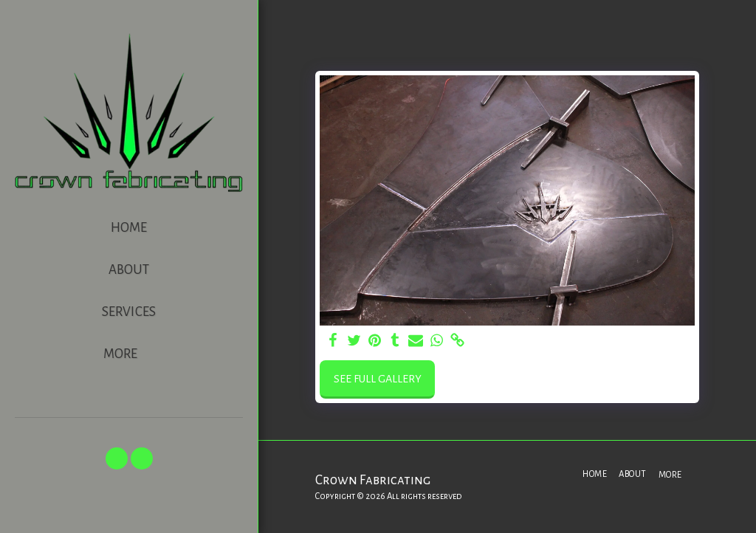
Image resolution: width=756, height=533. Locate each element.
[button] (117, 458)
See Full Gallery (378, 379)
